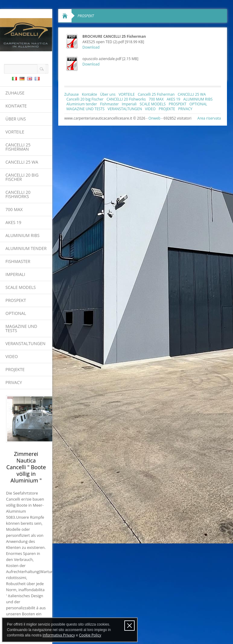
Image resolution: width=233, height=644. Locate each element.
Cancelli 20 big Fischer (22, 177)
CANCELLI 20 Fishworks (18, 194)
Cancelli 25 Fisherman (18, 147)
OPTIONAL (16, 313)
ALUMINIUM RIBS (22, 235)
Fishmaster (18, 261)
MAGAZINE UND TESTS (21, 328)
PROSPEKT (16, 300)
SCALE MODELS (21, 287)
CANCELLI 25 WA (22, 162)
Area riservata (209, 118)
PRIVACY (14, 382)
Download (91, 47)
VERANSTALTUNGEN (26, 343)
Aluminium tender (26, 248)
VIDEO (12, 356)
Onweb (155, 118)
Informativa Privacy (59, 635)
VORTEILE (15, 132)
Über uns (16, 119)
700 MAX (14, 209)
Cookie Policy (90, 635)
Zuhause (15, 93)
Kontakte (16, 106)
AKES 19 (13, 222)
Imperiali (15, 274)
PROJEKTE (15, 369)
